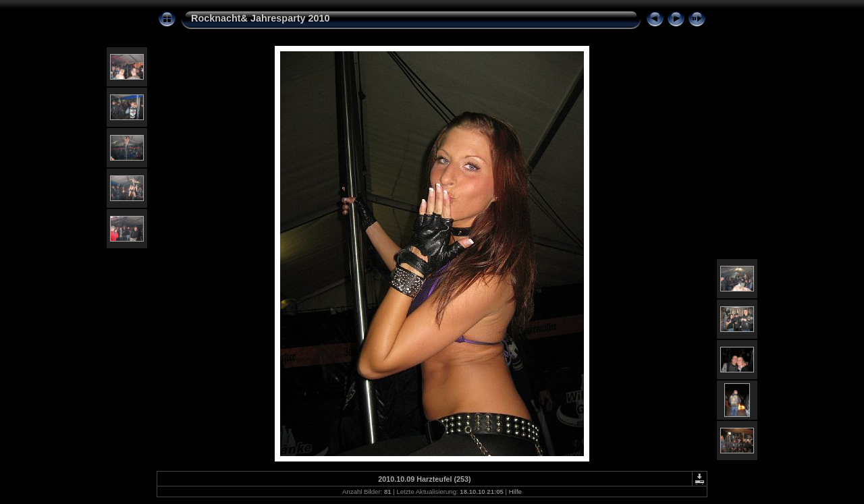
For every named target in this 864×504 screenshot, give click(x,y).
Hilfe (515, 492)
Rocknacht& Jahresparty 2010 (261, 18)
